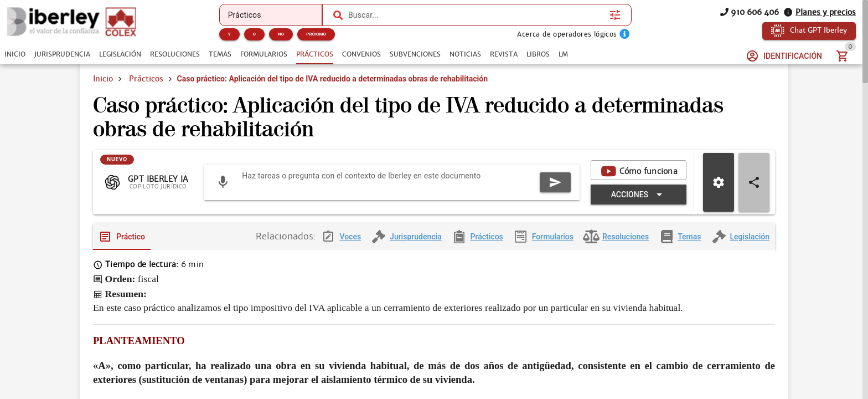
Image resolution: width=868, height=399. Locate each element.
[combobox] (476, 15)
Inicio (103, 79)
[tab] (15, 54)
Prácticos (146, 79)
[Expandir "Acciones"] (639, 195)
